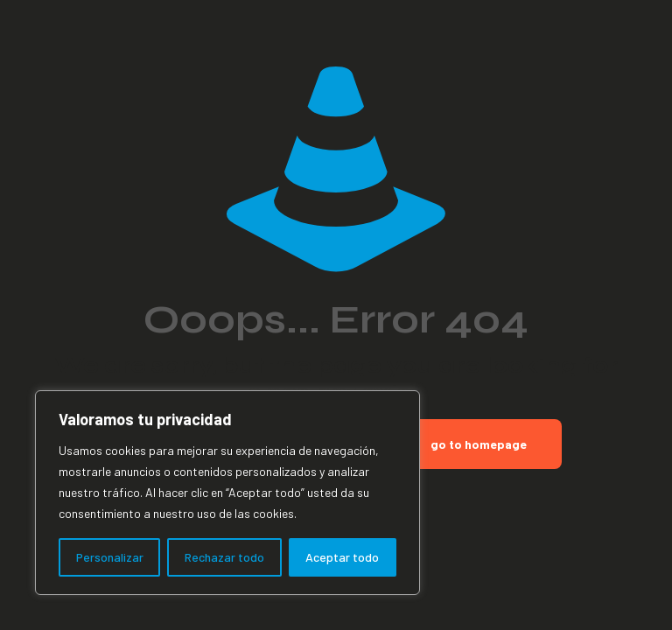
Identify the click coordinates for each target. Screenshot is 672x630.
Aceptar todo (342, 557)
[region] (227, 493)
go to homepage (479, 444)
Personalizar (110, 557)
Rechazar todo (224, 557)
